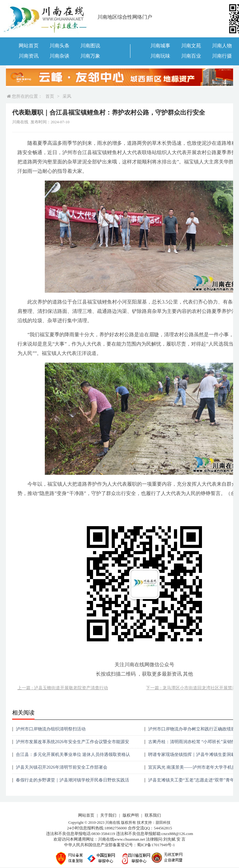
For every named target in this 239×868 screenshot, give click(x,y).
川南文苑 (191, 46)
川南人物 (222, 46)
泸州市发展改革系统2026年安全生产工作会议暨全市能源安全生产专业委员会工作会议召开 (73, 744)
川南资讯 (29, 56)
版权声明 (131, 815)
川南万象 (90, 56)
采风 (67, 96)
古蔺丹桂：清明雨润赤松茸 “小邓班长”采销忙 (192, 742)
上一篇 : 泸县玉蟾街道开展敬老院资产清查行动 (63, 688)
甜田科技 (163, 823)
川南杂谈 (59, 56)
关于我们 (108, 815)
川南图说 (90, 46)
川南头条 (59, 46)
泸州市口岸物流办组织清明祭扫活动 (51, 729)
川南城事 (160, 46)
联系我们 (153, 815)
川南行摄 (222, 56)
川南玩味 (160, 56)
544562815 (163, 828)
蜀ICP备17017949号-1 (156, 845)
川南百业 (191, 56)
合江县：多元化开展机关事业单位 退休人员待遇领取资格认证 (73, 757)
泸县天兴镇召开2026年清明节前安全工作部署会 (62, 767)
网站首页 (29, 46)
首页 (50, 96)
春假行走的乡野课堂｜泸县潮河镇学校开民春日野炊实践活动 (73, 782)
